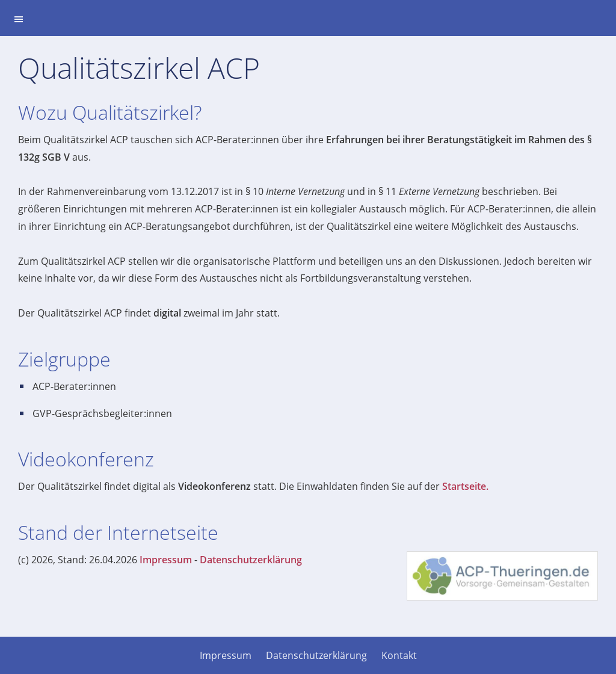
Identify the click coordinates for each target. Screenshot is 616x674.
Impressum (166, 560)
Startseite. (465, 486)
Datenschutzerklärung (251, 560)
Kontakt (399, 655)
